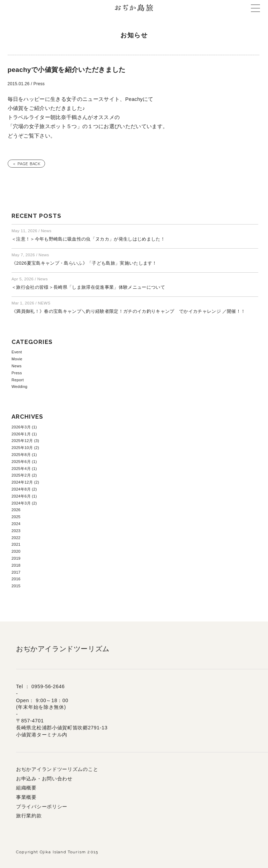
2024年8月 (21, 489)
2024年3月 (21, 503)
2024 (16, 524)
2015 (16, 586)
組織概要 (26, 788)
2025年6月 (21, 462)
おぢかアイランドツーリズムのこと (57, 769)
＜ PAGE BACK (27, 164)
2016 (16, 579)
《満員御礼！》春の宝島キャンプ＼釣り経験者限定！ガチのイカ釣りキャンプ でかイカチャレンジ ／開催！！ (128, 311)
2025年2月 (21, 475)
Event (17, 352)
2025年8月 (21, 455)
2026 (16, 510)
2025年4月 (21, 469)
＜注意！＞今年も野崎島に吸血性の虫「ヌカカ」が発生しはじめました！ (88, 239)
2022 (16, 538)
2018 (16, 565)
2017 (16, 572)
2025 (16, 517)
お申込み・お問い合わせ (44, 779)
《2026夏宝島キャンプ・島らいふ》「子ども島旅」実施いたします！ (84, 263)
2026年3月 (21, 427)
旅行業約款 (29, 816)
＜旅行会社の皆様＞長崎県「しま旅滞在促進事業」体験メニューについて (88, 287)
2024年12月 (22, 482)
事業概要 (26, 797)
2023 (16, 531)
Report (18, 380)
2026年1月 (21, 434)
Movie (17, 359)
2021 (16, 544)
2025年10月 (22, 448)
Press (17, 373)
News (17, 366)
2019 (16, 558)
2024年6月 (21, 496)
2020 (16, 551)
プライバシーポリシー (42, 807)
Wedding (20, 387)
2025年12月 (22, 441)
